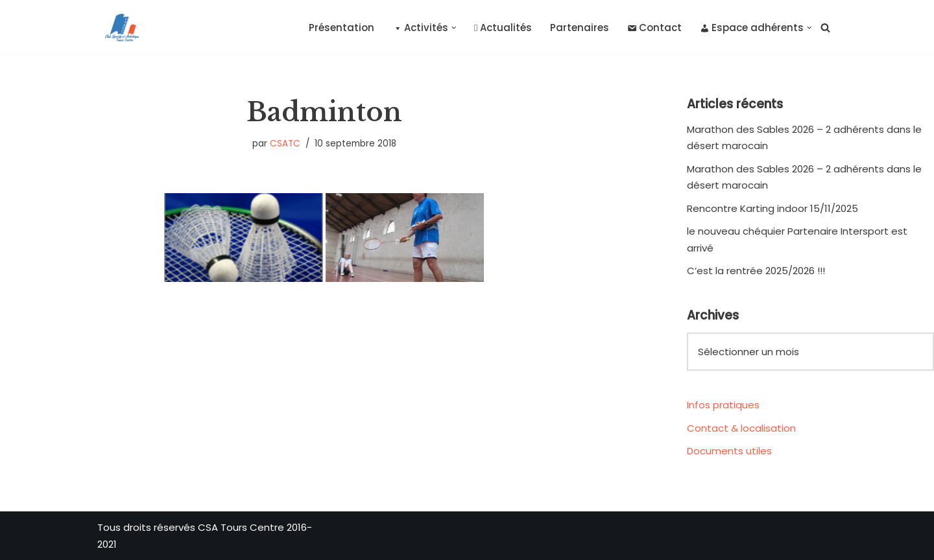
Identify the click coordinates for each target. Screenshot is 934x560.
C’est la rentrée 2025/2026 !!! (756, 271)
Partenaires (580, 28)
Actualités (503, 28)
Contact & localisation (741, 428)
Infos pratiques (723, 405)
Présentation (341, 28)
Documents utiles (729, 451)
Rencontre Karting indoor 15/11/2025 (772, 208)
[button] (454, 28)
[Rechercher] (825, 28)
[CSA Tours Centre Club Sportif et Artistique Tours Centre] (119, 28)
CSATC (285, 144)
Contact (654, 28)
